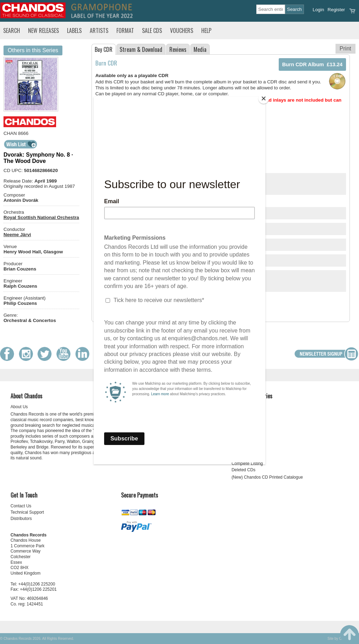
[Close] (264, 98)
